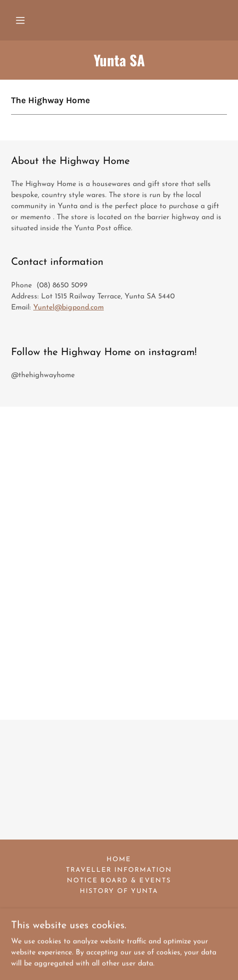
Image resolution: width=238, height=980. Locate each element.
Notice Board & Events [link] (119, 881)
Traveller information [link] (119, 870)
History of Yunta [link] (119, 891)
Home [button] (119, 860)
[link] (119, 60)
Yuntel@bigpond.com (68, 308)
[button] (20, 20)
